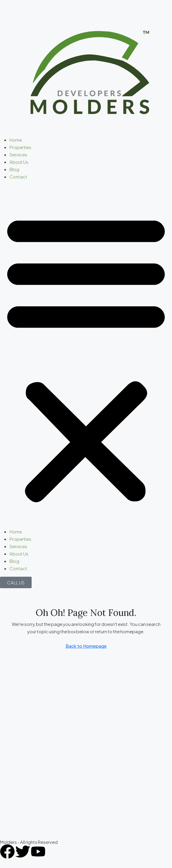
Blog (14, 169)
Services (18, 154)
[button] (86, 356)
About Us (19, 162)
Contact (18, 177)
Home (16, 140)
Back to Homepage (86, 646)
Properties (20, 147)
